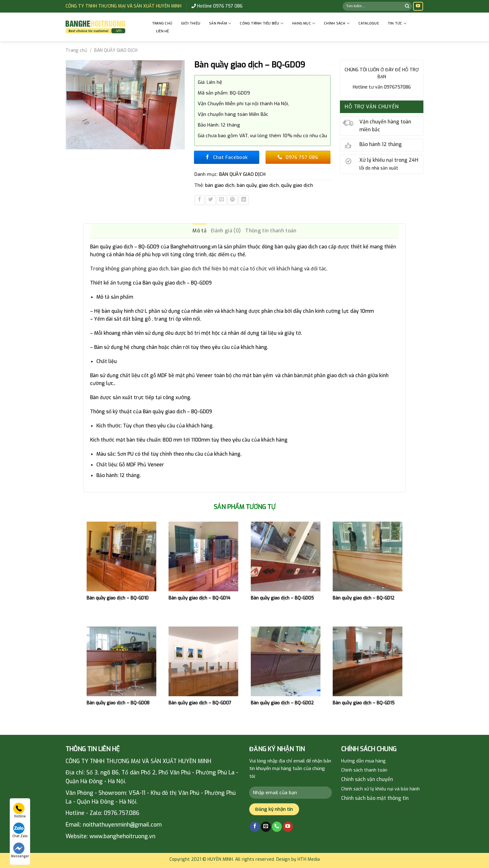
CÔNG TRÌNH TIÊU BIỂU (262, 23)
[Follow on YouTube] (418, 6)
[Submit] (407, 6)
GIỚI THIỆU (191, 23)
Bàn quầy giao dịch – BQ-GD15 (364, 703)
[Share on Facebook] (200, 200)
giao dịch (269, 185)
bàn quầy (247, 185)
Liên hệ (163, 31)
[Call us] (277, 827)
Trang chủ (162, 23)
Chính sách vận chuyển (367, 779)
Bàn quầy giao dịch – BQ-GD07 (200, 703)
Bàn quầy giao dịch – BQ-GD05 (282, 598)
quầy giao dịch (297, 185)
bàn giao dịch (220, 185)
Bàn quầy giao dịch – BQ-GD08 (118, 703)
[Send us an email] (266, 827)
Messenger (20, 850)
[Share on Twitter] (211, 200)
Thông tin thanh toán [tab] (271, 231)
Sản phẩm (220, 23)
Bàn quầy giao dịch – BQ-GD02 (282, 703)
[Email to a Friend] (222, 200)
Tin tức (397, 23)
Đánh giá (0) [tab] (226, 231)
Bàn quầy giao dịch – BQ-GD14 (199, 598)
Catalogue (369, 23)
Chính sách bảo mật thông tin (375, 798)
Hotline (19, 811)
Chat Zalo (20, 830)
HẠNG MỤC (304, 23)
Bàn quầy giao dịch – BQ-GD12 (364, 598)
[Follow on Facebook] (255, 827)
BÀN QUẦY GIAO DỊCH (116, 50)
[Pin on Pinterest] (233, 200)
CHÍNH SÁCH (337, 23)
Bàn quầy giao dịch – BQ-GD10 (118, 598)
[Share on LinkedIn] (244, 200)
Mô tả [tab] (199, 231)
